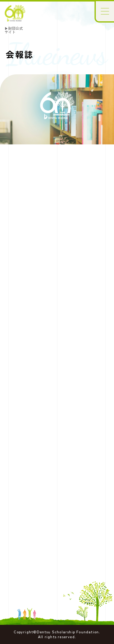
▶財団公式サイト (14, 30)
